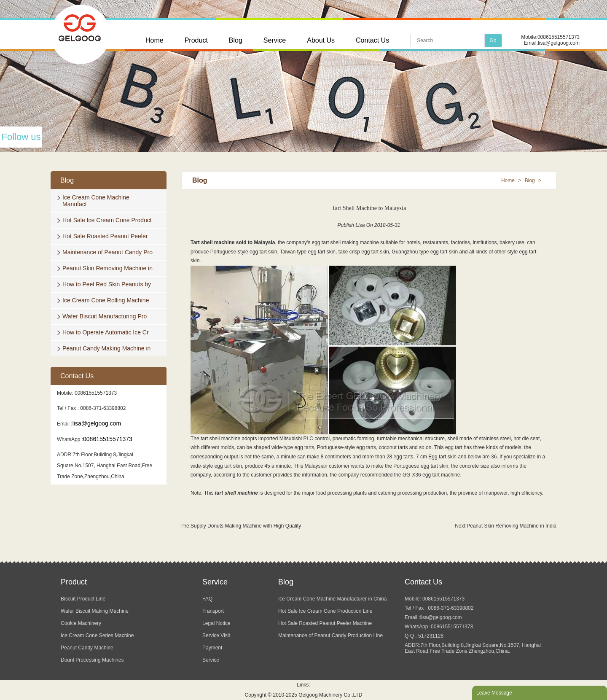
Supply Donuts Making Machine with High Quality (246, 526)
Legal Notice (216, 623)
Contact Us (372, 40)
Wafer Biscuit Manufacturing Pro (105, 316)
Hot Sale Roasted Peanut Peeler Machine (325, 623)
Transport (213, 611)
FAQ (207, 599)
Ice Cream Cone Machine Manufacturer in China (332, 599)
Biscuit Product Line (83, 599)
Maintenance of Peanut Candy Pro (107, 252)
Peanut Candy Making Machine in (106, 348)
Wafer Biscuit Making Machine (95, 611)
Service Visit (216, 635)
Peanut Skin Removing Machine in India (512, 526)
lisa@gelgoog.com (559, 43)
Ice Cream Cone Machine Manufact (96, 201)
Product (196, 40)
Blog (236, 40)
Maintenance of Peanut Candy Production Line (330, 635)
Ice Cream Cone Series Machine (97, 635)
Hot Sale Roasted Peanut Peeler (105, 236)
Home (154, 40)
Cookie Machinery (81, 623)
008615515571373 (559, 37)
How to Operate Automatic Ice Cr (106, 332)
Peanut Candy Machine (87, 648)
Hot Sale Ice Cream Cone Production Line (325, 611)
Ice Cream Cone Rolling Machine (106, 300)
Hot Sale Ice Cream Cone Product (107, 220)
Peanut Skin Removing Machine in (107, 268)
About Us (321, 40)
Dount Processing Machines (92, 660)
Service (275, 40)
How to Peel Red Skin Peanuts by (107, 284)
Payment (212, 648)
